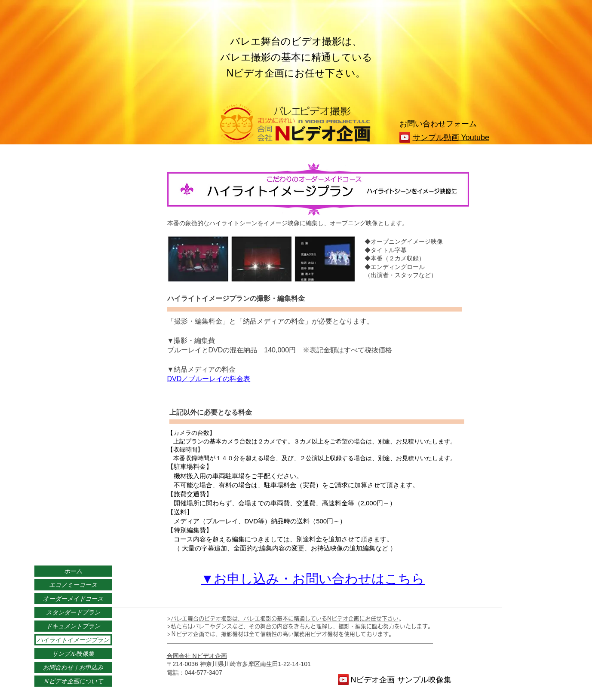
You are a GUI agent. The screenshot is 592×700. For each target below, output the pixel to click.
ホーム (73, 571)
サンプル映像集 (73, 654)
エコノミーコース (73, 585)
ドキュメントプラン (73, 626)
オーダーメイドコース (73, 599)
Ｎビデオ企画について (73, 681)
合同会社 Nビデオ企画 (197, 656)
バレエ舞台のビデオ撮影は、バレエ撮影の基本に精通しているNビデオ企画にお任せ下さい (285, 619)
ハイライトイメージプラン (73, 640)
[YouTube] (405, 137)
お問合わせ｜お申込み (73, 667)
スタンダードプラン (73, 612)
